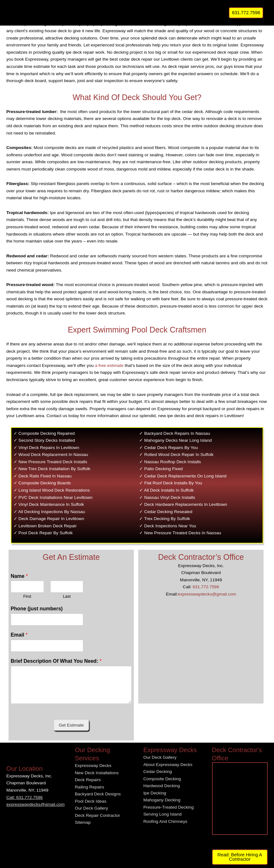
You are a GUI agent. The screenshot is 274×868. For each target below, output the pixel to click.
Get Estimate (71, 725)
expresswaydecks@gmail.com (207, 594)
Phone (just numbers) (37, 609)
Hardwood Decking (162, 786)
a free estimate (109, 365)
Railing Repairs (90, 787)
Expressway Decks (93, 766)
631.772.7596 (206, 587)
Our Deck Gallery (92, 808)
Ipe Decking (155, 793)
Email (19, 635)
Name (19, 576)
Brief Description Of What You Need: (56, 661)
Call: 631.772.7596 (25, 797)
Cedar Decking (158, 772)
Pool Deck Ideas (91, 801)
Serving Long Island (162, 814)
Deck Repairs (88, 780)
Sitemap (83, 822)
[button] (246, 13)
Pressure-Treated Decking (168, 807)
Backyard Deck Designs (98, 794)
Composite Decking (162, 779)
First (27, 596)
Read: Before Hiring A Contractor (240, 857)
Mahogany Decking (162, 800)
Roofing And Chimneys (165, 821)
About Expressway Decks (168, 765)
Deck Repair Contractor (98, 815)
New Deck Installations (97, 773)
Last (67, 596)
